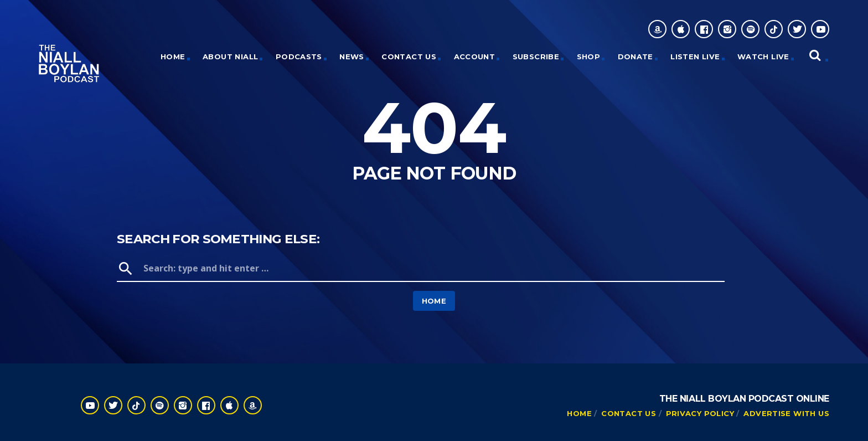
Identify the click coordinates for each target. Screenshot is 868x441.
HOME (173, 57)
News (352, 57)
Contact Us (409, 57)
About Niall (230, 57)
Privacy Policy (700, 413)
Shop (589, 57)
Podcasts (299, 57)
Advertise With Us (786, 413)
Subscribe (536, 57)
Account (475, 57)
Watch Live (763, 57)
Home (434, 301)
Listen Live (695, 57)
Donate (635, 57)
